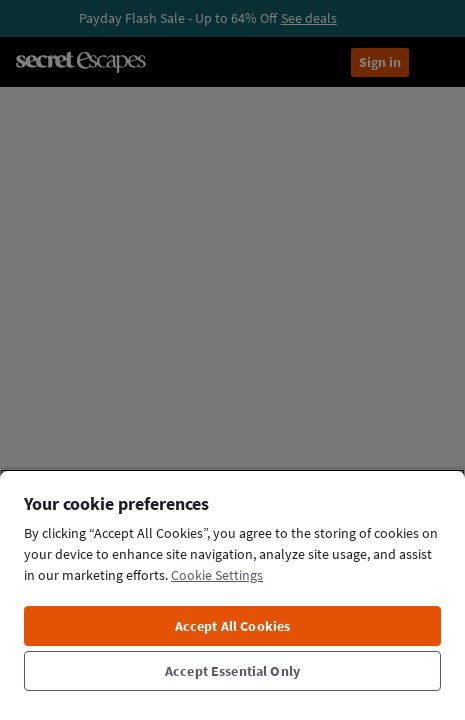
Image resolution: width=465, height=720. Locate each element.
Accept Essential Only (232, 671)
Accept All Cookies (233, 626)
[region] (232, 594)
